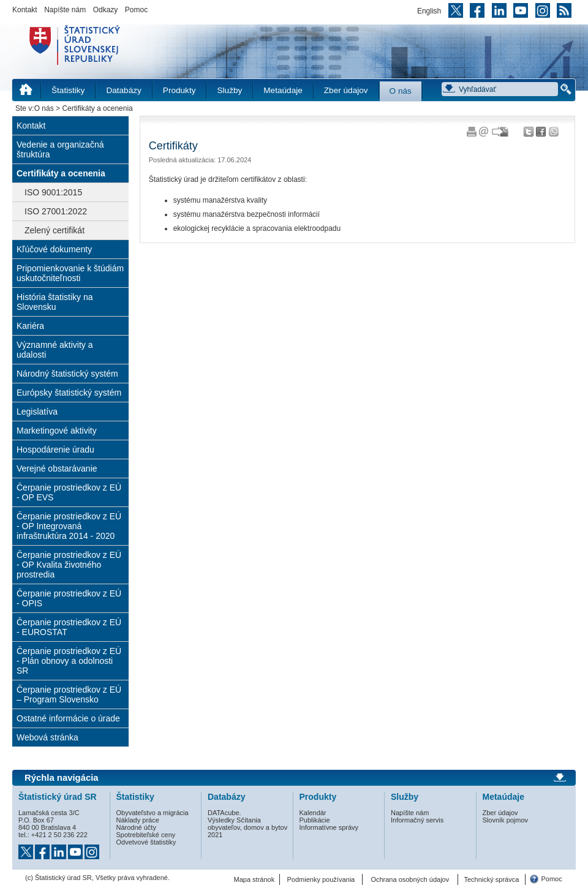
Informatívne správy (329, 827)
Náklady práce (138, 820)
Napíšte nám (65, 10)
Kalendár (313, 813)
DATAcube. (224, 813)
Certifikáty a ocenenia (61, 173)
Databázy (123, 90)
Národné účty (136, 827)
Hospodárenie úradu (55, 450)
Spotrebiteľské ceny (146, 835)
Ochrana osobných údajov (410, 879)
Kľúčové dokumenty (54, 249)
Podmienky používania (321, 879)
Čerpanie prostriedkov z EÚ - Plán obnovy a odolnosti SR (69, 661)
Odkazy (106, 10)
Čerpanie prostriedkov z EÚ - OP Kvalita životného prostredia (69, 565)
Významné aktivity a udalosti (55, 350)
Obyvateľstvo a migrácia (153, 813)
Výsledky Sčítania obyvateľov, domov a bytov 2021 (247, 827)
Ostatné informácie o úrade (68, 718)
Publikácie (315, 820)
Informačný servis (417, 820)
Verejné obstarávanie (57, 468)
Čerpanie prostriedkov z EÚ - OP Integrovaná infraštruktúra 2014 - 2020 (69, 526)
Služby (229, 90)
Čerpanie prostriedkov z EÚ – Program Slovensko (69, 694)
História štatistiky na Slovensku (55, 302)
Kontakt (25, 10)
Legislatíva (37, 412)
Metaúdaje (283, 90)
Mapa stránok (254, 879)
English (429, 11)
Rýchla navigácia (62, 778)
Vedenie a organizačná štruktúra (60, 149)
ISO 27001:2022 (56, 211)
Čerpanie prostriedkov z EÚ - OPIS (69, 598)
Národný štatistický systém (67, 374)
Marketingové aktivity (57, 431)
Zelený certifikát (55, 230)
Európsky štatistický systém (69, 393)
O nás (401, 91)
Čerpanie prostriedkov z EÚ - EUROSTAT (69, 627)
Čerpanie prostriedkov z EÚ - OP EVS (69, 492)
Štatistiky (68, 90)
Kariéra (30, 326)
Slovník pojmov (506, 820)
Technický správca (491, 879)
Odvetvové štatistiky (146, 842)
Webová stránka (47, 737)
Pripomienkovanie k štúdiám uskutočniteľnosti (70, 273)
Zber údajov (346, 90)
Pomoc (136, 10)
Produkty (179, 90)
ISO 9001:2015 (53, 192)
